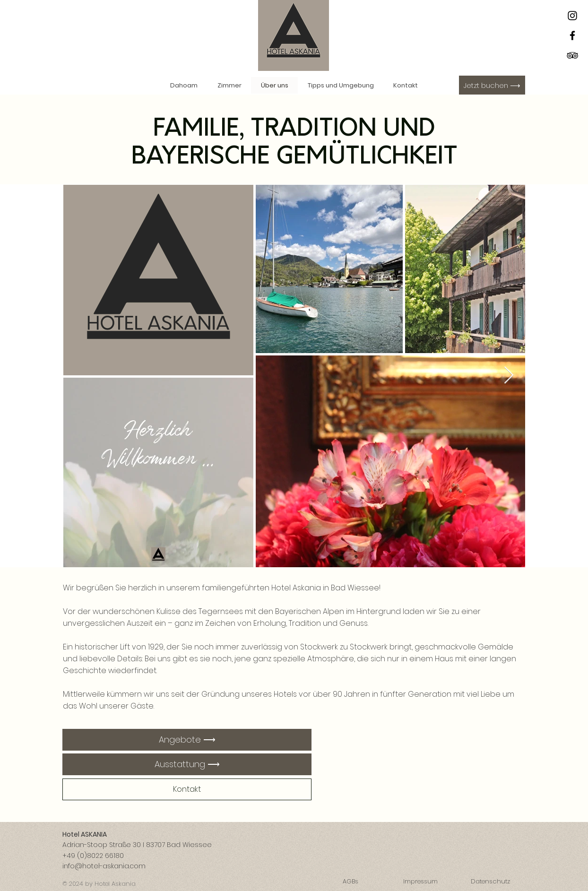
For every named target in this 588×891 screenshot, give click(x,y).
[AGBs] (350, 882)
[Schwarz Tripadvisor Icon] (572, 55)
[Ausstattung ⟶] (187, 764)
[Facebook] (572, 35)
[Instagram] (572, 16)
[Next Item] (509, 376)
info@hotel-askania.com (104, 866)
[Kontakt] (187, 789)
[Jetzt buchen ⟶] (492, 85)
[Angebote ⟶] (187, 740)
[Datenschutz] (490, 882)
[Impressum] (420, 882)
